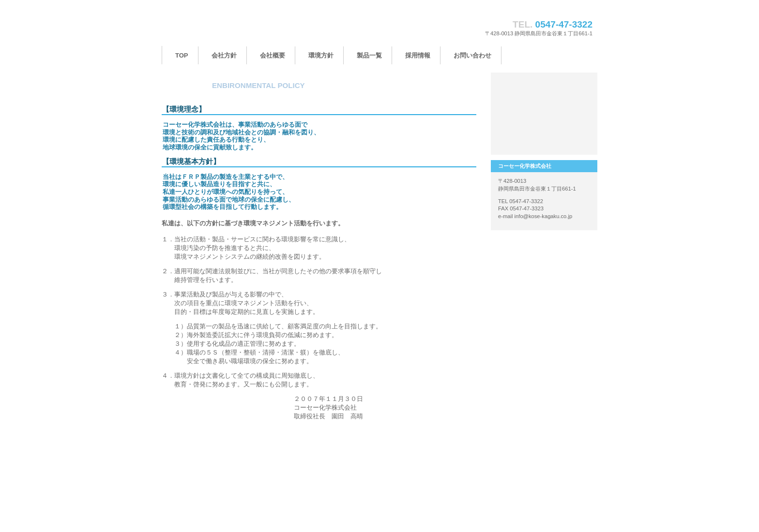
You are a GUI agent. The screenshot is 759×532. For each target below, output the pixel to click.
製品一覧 (544, 94)
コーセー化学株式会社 (258, 28)
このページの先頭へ (446, 441)
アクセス (544, 133)
